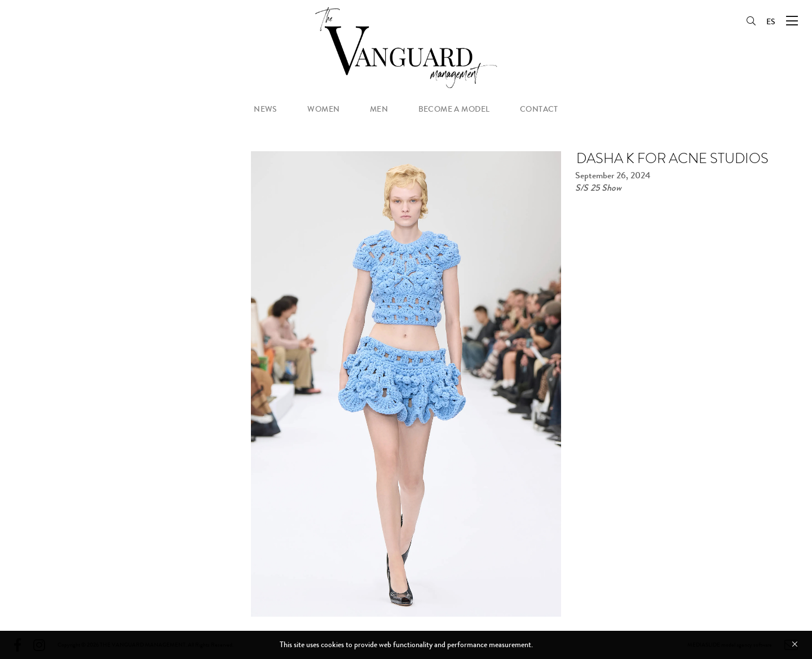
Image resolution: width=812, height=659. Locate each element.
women (323, 109)
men (379, 109)
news (266, 109)
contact (539, 109)
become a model (454, 109)
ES (771, 22)
